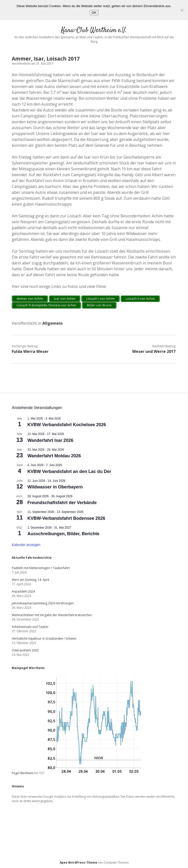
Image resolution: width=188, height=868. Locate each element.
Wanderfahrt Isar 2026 (50, 440)
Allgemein (53, 323)
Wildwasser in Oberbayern (55, 487)
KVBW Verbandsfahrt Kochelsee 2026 (67, 425)
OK (94, 13)
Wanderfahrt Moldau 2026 (54, 456)
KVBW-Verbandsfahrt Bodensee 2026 (66, 518)
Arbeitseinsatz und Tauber (30, 627)
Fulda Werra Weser (30, 351)
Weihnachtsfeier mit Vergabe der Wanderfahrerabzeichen (52, 615)
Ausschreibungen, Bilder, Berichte (63, 534)
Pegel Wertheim (23, 773)
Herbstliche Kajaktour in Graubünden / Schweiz (44, 639)
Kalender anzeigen (26, 545)
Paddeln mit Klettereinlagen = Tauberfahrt (41, 568)
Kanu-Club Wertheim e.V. (94, 30)
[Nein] (182, 10)
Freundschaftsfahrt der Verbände (62, 503)
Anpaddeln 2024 (23, 591)
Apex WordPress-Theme (78, 862)
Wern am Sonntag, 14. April (30, 580)
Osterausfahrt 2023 (25, 650)
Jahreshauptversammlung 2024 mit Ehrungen (43, 603)
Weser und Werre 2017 (154, 351)
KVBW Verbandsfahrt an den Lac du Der (69, 471)
